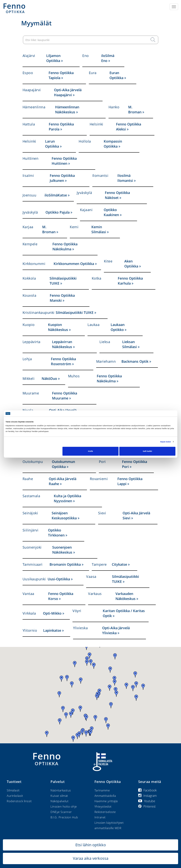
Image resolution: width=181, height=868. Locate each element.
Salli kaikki (147, 451)
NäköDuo (49, 378)
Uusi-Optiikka (59, 579)
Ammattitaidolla (105, 796)
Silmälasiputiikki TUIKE (75, 312)
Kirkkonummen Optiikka (74, 264)
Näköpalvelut (59, 801)
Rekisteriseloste (105, 812)
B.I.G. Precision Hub (64, 817)
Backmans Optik (135, 361)
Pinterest (147, 806)
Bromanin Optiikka (65, 564)
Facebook (147, 790)
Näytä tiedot (165, 442)
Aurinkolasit (15, 796)
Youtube (147, 801)
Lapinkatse (52, 630)
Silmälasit (13, 790)
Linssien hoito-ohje (64, 806)
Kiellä (90, 451)
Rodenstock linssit (19, 801)
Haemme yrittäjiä (106, 801)
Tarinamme (102, 790)
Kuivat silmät (59, 796)
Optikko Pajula (58, 212)
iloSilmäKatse (56, 195)
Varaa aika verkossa (91, 858)
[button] (75, 664)
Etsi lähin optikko (91, 845)
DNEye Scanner (61, 812)
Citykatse (119, 564)
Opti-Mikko (52, 613)
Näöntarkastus (61, 790)
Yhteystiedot (103, 806)
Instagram (147, 796)
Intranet (100, 817)
